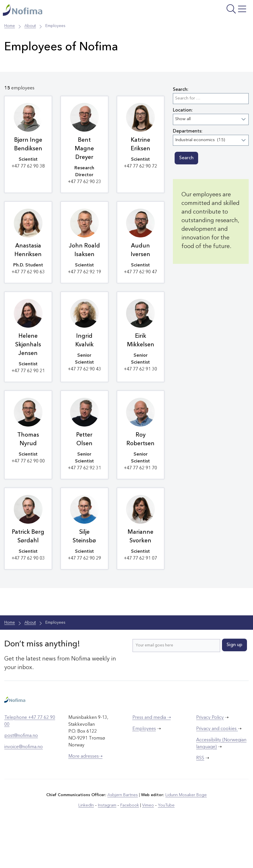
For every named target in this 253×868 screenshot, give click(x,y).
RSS (200, 795)
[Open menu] (207, 11)
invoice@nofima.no (24, 783)
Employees (144, 765)
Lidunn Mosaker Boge (186, 831)
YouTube (166, 842)
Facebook (130, 842)
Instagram (108, 842)
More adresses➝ (85, 793)
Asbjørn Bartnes (123, 831)
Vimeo (148, 842)
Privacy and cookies (217, 765)
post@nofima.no (21, 772)
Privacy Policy (210, 754)
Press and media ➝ (152, 754)
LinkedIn (87, 842)
